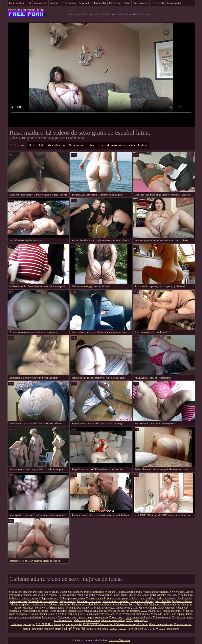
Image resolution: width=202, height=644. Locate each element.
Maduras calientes (104, 608)
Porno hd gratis (76, 614)
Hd (29, 3)
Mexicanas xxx (171, 604)
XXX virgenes (166, 608)
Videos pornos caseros (72, 598)
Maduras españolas (21, 604)
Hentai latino (57, 608)
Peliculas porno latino (89, 601)
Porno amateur (17, 3)
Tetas (127, 3)
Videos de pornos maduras (93, 617)
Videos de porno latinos (87, 620)
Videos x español (96, 598)
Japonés (54, 3)
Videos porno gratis (126, 608)
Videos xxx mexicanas (156, 592)
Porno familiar (163, 601)
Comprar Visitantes (119, 640)
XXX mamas (85, 611)
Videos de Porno (160, 614)
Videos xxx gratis (172, 611)
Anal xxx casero (102, 611)
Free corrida (157, 3)
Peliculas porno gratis (130, 592)
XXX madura (69, 3)
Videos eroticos (18, 601)
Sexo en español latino (41, 614)
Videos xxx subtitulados (136, 614)
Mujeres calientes (182, 601)
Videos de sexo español (116, 601)
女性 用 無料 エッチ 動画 (143, 629)
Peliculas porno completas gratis (77, 595)
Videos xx (116, 614)
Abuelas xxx (164, 595)
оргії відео (29, 624)
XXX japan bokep (169, 629)
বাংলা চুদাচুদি (90, 624)
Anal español (185, 598)
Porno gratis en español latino (24, 617)
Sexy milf (84, 3)
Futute (57, 624)
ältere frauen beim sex (161, 624)
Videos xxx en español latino (26, 10)
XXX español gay (151, 611)
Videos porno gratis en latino (122, 598)
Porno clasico (117, 617)
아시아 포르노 (45, 624)
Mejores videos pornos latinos (111, 604)
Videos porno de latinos (35, 611)
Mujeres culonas (148, 608)
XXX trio (61, 614)
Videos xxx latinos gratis (142, 595)
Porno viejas (42, 608)
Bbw (32, 145)
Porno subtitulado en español (100, 592)
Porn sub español (138, 604)
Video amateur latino (113, 620)
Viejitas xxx (179, 617)
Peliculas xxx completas (79, 608)
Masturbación (174, 3)
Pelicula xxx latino (82, 604)
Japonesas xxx (50, 598)
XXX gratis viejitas (137, 620)
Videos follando (162, 617)
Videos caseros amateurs (126, 611)
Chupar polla (99, 3)
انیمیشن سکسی (118, 629)
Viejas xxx (155, 604)
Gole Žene (16, 624)
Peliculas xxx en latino (46, 592)
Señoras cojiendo (31, 598)
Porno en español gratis (139, 617)
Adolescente (40, 3)
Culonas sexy (49, 617)
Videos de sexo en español (43, 601)
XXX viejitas (177, 592)
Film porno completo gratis (46, 629)
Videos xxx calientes (142, 601)
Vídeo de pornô (107, 624)
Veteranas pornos (68, 617)
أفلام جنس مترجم (72, 624)
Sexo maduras (148, 598)
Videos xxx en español (45, 595)
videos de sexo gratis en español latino (123, 145)
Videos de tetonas (167, 598)
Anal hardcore (141, 3)
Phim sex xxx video (97, 629)
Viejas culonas (67, 601)
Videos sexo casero (60, 604)
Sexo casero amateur (20, 592)
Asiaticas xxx (40, 604)
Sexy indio (76, 145)
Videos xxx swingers (71, 592)
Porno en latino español (63, 611)
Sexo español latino (182, 614)
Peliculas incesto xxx (97, 614)
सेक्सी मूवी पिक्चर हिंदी (73, 629)
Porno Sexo (115, 3)
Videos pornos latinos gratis (112, 595)
